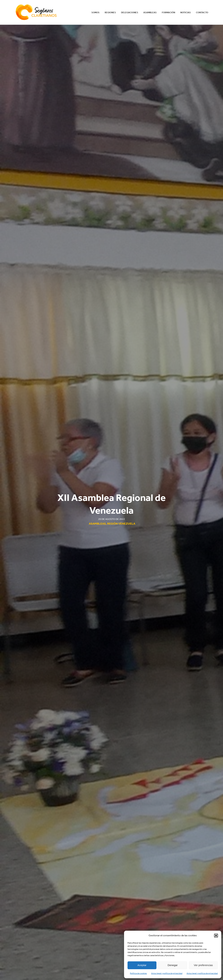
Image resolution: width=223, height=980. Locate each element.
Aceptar (142, 965)
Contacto (202, 12)
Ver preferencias (203, 965)
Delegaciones (130, 12)
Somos (95, 12)
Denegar (173, 965)
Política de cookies (138, 973)
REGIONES (110, 12)
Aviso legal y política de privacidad (167, 973)
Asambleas (150, 12)
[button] (216, 936)
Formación (168, 12)
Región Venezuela (121, 524)
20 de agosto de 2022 (112, 519)
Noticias (186, 12)
